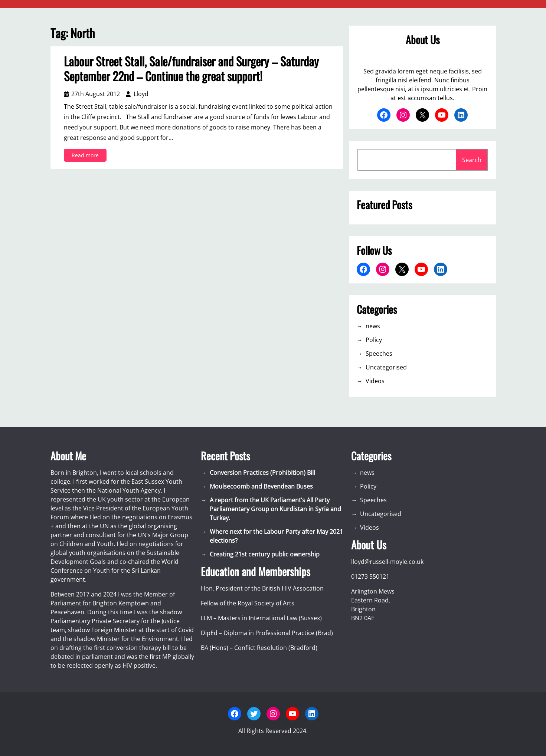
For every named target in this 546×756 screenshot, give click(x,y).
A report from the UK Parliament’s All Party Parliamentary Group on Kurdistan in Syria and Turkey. (275, 509)
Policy (374, 340)
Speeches (379, 354)
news (373, 326)
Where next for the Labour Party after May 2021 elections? (276, 536)
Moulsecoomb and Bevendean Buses (261, 486)
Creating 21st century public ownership (265, 554)
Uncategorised (386, 367)
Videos (375, 381)
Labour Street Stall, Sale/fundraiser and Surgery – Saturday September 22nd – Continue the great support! (191, 69)
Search (472, 160)
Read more (87, 156)
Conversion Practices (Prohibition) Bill (262, 473)
